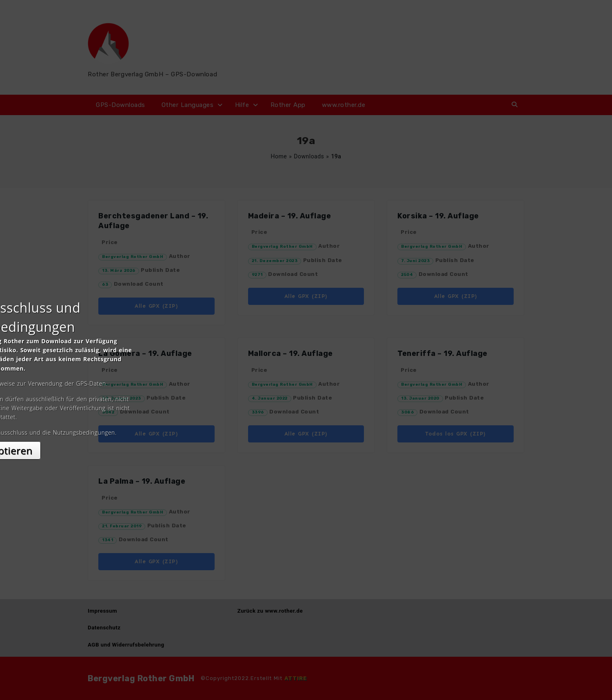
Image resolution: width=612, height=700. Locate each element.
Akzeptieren (306, 423)
